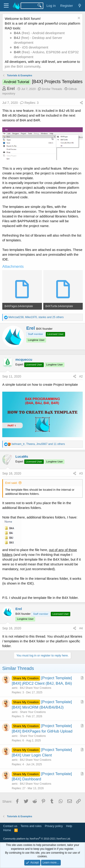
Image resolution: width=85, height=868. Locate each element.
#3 (81, 473)
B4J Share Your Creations (36, 688)
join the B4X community (22, 66)
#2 (81, 376)
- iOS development (31, 47)
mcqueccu (24, 359)
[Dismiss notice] (78, 19)
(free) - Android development (39, 33)
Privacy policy (54, 826)
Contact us (10, 826)
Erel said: (11, 483)
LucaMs (22, 456)
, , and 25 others (36, 317)
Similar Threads (52, 89)
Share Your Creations (33, 712)
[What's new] (80, 6)
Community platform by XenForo (37, 839)
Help (69, 826)
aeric (15, 688)
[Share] (81, 103)
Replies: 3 (29, 103)
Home (7, 830)
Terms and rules (31, 826)
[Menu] (6, 6)
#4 (81, 628)
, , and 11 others (38, 444)
